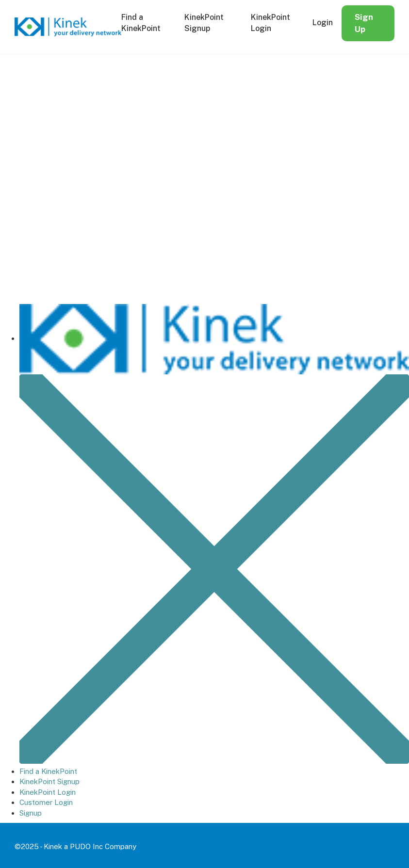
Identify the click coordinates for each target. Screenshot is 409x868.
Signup (31, 813)
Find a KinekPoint (48, 771)
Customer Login (46, 802)
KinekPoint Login (48, 792)
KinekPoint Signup (49, 781)
